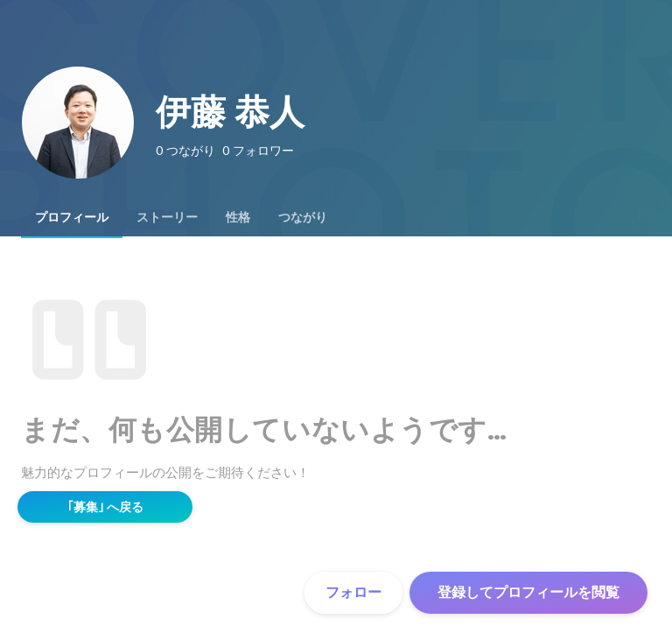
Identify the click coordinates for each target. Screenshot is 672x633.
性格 (238, 217)
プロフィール (72, 217)
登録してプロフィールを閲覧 (528, 592)
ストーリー (167, 217)
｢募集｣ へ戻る (105, 507)
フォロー (353, 592)
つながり (303, 217)
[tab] (72, 217)
